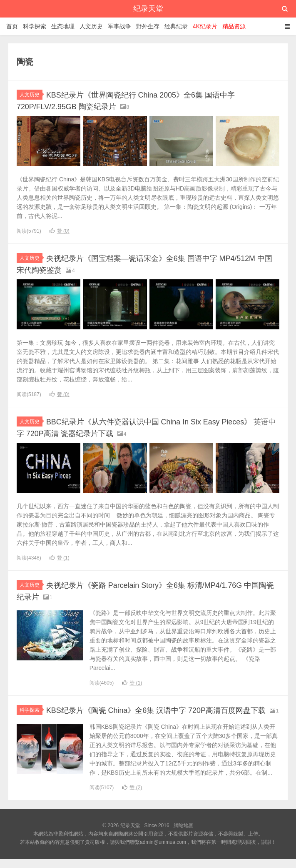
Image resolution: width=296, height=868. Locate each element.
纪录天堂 (148, 9)
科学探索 (35, 26)
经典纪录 (176, 26)
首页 (12, 26)
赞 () (60, 231)
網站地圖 (184, 835)
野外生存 (148, 26)
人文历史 (91, 26)
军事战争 (119, 26)
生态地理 (63, 26)
